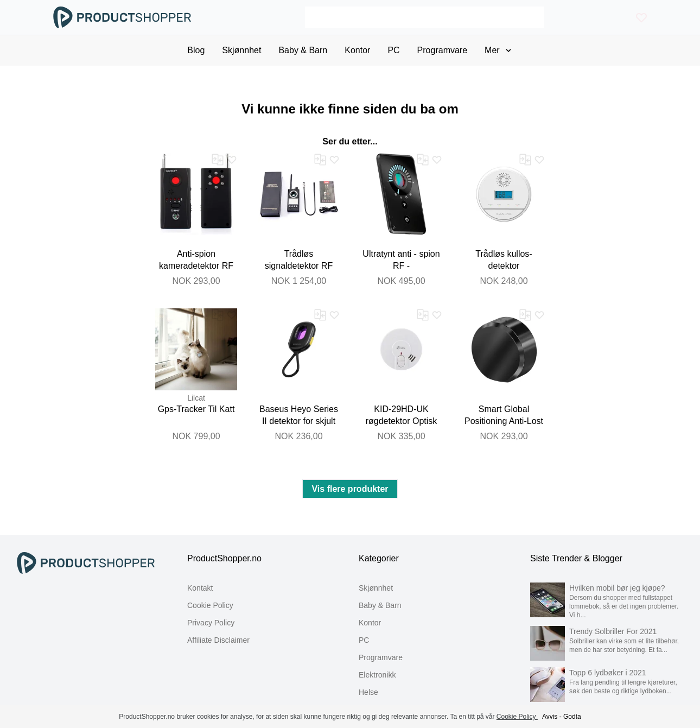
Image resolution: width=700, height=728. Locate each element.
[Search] (424, 17)
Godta (572, 717)
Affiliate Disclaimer (218, 640)
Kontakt (200, 588)
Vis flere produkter (350, 489)
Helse (368, 692)
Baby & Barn (380, 605)
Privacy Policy (211, 623)
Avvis (550, 717)
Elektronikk (377, 675)
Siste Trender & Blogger (576, 558)
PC (364, 640)
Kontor (370, 623)
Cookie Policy (210, 605)
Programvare (381, 657)
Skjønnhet (376, 588)
